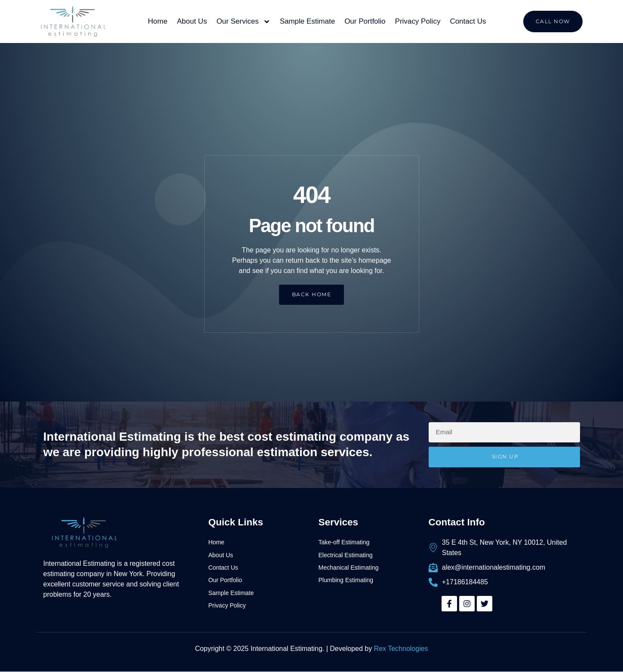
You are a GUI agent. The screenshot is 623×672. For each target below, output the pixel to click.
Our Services (243, 22)
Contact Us (468, 21)
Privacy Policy (418, 21)
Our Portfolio (365, 21)
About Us (192, 21)
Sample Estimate (308, 21)
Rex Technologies (401, 649)
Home (158, 21)
